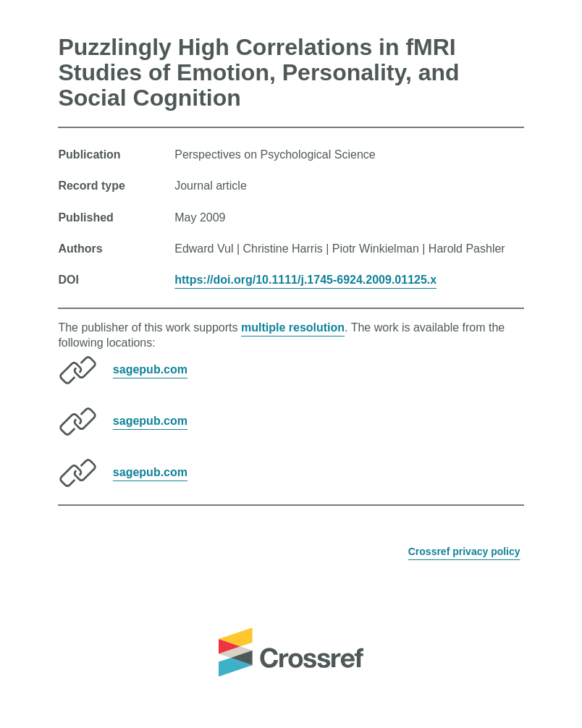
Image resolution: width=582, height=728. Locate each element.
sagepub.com (150, 369)
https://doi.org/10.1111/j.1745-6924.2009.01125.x (305, 280)
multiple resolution (293, 327)
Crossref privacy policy (464, 551)
